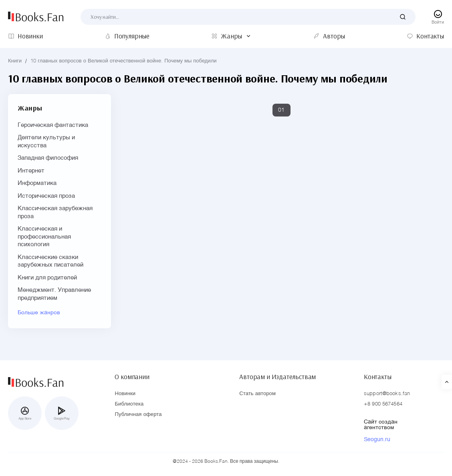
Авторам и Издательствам (277, 377)
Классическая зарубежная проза (55, 212)
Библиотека (129, 404)
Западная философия (48, 158)
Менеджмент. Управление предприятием (54, 294)
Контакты (378, 377)
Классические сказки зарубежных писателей (50, 261)
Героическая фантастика (53, 125)
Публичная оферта (138, 415)
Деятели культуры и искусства (46, 142)
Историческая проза (46, 196)
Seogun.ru (377, 440)
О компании (132, 377)
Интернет (31, 171)
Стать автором (257, 394)
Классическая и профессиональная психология (44, 237)
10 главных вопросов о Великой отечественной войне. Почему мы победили (123, 61)
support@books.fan (387, 394)
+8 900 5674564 (383, 404)
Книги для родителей (47, 278)
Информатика (37, 183)
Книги (15, 61)
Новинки (125, 394)
